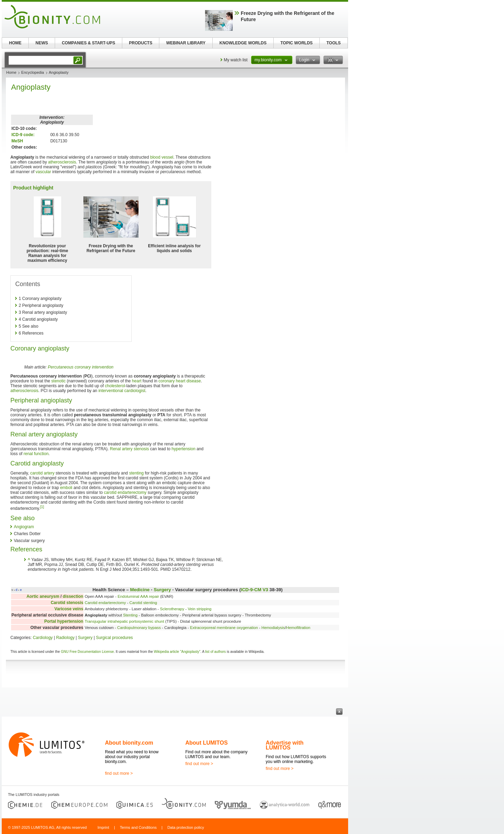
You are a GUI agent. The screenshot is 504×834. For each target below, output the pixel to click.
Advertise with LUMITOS (285, 745)
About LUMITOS (206, 743)
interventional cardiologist (122, 391)
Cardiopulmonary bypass (139, 628)
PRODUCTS (140, 43)
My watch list (236, 60)
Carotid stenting (143, 603)
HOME (15, 43)
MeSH (17, 141)
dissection (73, 596)
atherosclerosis (62, 162)
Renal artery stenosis (129, 449)
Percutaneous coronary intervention (81, 367)
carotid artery (42, 473)
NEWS (42, 43)
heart (137, 381)
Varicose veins (69, 609)
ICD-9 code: (23, 135)
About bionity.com (129, 743)
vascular (43, 172)
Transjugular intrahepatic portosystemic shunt (124, 621)
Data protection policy (186, 827)
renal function (36, 454)
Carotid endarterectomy (105, 603)
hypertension (183, 449)
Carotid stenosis (67, 603)
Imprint (103, 827)
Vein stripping (200, 609)
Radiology (65, 638)
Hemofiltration (298, 628)
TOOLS (333, 43)
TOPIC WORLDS (296, 43)
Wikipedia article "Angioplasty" (177, 652)
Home (11, 72)
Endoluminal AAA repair (138, 596)
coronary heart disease (180, 381)
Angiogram (24, 527)
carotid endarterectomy (125, 493)
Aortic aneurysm (43, 596)
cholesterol (115, 386)
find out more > (119, 773)
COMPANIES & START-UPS (88, 43)
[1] (42, 507)
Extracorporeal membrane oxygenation (224, 628)
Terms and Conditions (138, 827)
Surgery (162, 590)
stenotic (58, 381)
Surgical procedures (114, 638)
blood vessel (162, 157)
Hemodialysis (273, 628)
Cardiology (43, 638)
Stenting (130, 615)
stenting (136, 473)
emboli (66, 488)
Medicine (140, 590)
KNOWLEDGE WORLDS (243, 43)
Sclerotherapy (172, 609)
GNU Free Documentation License (87, 652)
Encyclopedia (32, 72)
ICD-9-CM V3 (254, 590)
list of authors (215, 652)
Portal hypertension (64, 621)
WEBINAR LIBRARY (186, 43)
